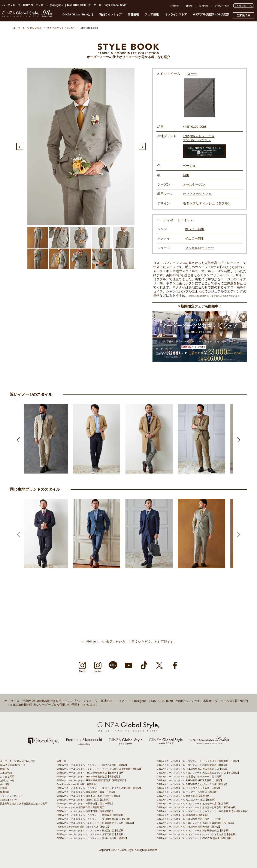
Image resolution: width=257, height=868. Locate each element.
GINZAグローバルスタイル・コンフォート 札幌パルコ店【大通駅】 (92, 765)
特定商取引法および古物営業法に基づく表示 (24, 804)
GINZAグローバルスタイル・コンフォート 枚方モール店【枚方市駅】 (194, 804)
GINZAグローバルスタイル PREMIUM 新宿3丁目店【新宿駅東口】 (92, 780)
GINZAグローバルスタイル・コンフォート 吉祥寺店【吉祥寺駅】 (91, 815)
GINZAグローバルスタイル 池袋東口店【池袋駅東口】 (85, 811)
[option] (81, 146)
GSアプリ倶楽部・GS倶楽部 (211, 14)
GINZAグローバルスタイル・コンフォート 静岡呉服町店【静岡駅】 (193, 765)
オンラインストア (176, 14)
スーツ (192, 74)
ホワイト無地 (195, 229)
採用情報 (204, 6)
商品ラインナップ (111, 14)
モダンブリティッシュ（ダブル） (207, 203)
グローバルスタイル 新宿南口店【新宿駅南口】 (82, 807)
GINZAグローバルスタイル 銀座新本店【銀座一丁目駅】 (86, 792)
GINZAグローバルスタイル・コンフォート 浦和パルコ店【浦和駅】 (92, 838)
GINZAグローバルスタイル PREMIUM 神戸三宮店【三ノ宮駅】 (190, 819)
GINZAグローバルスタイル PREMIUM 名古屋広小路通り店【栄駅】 (193, 769)
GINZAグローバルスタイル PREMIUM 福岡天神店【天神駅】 (189, 827)
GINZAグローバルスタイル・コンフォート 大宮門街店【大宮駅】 (91, 834)
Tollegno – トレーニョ (199, 136)
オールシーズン (194, 184)
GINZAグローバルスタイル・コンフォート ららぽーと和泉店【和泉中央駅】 (197, 807)
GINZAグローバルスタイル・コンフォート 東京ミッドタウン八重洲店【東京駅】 (99, 788)
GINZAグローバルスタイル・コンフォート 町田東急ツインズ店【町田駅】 (96, 823)
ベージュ (189, 166)
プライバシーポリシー (12, 796)
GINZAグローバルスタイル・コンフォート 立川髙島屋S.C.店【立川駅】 (95, 819)
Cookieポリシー (8, 800)
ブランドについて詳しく (197, 140)
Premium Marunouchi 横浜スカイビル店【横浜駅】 (83, 827)
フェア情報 (152, 14)
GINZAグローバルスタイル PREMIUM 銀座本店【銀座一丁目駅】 (91, 773)
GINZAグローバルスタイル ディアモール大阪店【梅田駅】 (188, 792)
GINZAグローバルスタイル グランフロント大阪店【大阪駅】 (189, 788)
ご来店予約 (243, 15)
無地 (186, 175)
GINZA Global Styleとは (78, 14)
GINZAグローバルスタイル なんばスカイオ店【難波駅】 (187, 800)
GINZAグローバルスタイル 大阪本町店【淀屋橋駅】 (184, 796)
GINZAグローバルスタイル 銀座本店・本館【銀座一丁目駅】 (89, 796)
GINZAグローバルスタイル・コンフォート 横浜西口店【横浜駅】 (91, 831)
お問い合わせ (222, 6)
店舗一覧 (5, 769)
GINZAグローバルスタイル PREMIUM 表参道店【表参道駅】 (89, 777)
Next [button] (142, 146)
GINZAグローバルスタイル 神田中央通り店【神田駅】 (85, 804)
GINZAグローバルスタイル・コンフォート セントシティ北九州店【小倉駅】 (197, 834)
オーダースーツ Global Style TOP (18, 761)
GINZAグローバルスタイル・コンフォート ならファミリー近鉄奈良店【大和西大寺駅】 (203, 811)
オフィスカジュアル (197, 194)
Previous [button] (20, 146)
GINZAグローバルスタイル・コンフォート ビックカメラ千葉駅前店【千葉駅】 (198, 761)
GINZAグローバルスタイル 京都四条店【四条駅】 (183, 815)
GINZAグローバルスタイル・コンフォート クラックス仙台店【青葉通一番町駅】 (99, 769)
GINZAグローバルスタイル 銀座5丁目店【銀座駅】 (84, 800)
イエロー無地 (195, 238)
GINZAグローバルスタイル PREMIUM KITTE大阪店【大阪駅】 (190, 780)
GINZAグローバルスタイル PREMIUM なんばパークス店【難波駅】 (193, 784)
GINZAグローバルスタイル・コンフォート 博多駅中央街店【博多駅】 (194, 831)
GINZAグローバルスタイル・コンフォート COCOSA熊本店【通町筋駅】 (195, 838)
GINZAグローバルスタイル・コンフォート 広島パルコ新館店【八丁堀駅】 (196, 823)
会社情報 (174, 6)
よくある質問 (7, 777)
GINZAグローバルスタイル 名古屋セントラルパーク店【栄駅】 (190, 777)
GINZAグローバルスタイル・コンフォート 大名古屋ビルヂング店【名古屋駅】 (198, 773)
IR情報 (189, 6)
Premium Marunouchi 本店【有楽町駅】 (78, 784)
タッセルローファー (199, 248)
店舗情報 (133, 14)
